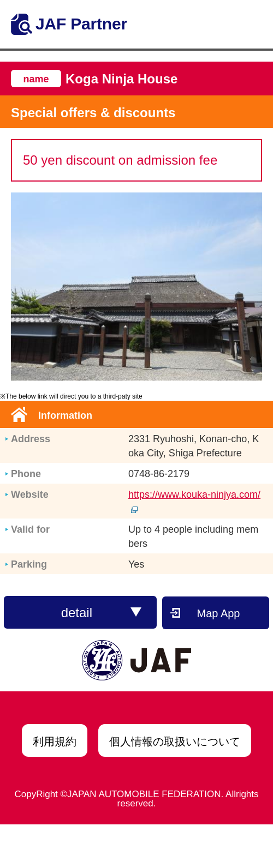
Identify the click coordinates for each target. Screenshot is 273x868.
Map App (219, 613)
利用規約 (55, 742)
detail (102, 613)
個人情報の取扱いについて (175, 742)
